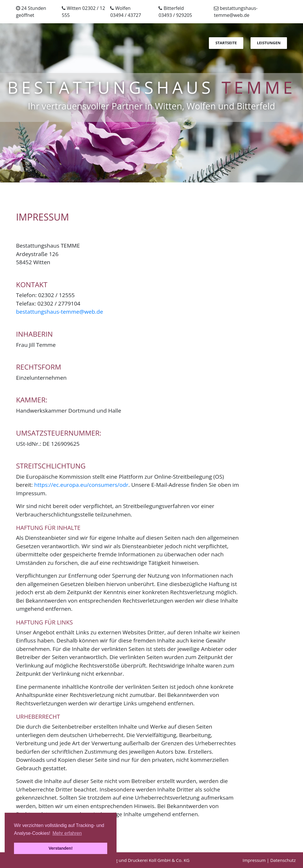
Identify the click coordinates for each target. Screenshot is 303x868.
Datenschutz (283, 860)
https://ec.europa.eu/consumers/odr (81, 485)
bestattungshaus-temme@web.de (60, 312)
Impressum (254, 860)
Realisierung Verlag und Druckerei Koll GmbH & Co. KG (134, 860)
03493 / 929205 (175, 15)
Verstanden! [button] (61, 848)
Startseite (226, 43)
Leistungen (269, 43)
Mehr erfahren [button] (67, 833)
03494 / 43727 (126, 15)
